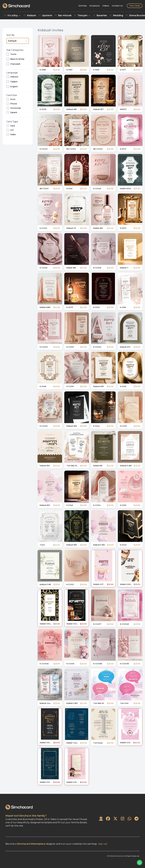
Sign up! (103, 844)
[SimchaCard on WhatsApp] (129, 819)
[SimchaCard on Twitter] (115, 819)
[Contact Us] (117, 6)
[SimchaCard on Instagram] (122, 819)
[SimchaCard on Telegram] (136, 819)
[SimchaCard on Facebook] (108, 819)
